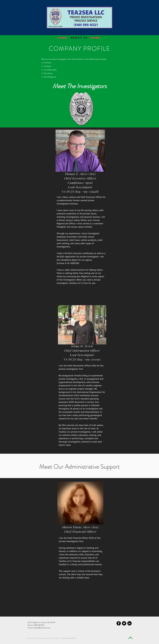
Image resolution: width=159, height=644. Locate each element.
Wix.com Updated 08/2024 (66, 638)
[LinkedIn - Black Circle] (129, 623)
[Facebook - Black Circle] (119, 623)
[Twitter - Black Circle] (124, 623)
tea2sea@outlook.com (42, 628)
